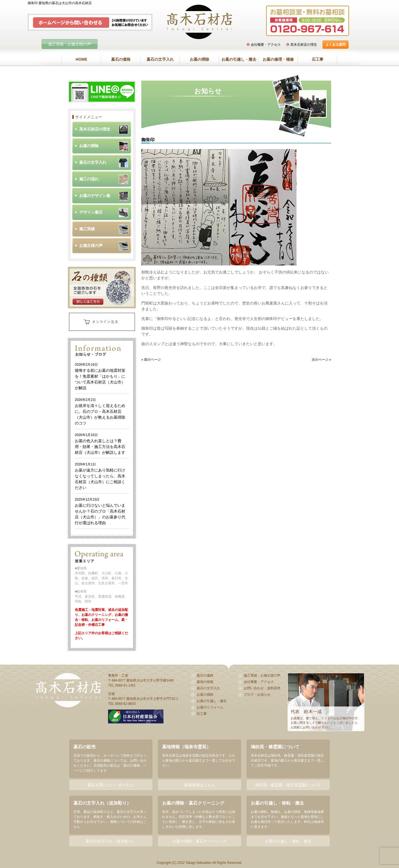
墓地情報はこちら (199, 785)
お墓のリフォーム (210, 707)
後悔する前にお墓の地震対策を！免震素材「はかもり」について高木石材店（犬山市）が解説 (100, 376)
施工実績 (87, 229)
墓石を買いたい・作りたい (111, 785)
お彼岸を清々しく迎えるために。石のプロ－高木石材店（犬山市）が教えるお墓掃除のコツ (100, 412)
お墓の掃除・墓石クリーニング (199, 841)
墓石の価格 (121, 59)
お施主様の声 (91, 245)
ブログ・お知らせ (257, 695)
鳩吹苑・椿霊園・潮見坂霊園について (288, 785)
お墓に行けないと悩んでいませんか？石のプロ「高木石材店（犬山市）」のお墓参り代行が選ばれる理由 (100, 511)
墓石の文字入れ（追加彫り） (111, 841)
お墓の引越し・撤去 (239, 59)
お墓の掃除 (199, 59)
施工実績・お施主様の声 (70, 44)
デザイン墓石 (91, 212)
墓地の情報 (205, 682)
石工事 (318, 59)
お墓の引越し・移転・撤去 (288, 841)
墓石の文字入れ (160, 59)
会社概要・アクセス (266, 45)
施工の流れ (89, 179)
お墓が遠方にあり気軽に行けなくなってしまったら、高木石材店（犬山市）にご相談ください (100, 476)
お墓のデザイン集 (95, 196)
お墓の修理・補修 (278, 59)
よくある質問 (336, 45)
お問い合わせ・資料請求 (262, 688)
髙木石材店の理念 (304, 45)
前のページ (152, 360)
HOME (81, 59)
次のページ (320, 360)
